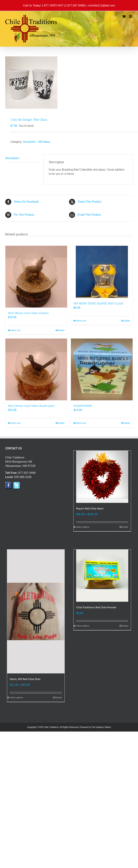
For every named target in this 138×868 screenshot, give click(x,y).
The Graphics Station (101, 727)
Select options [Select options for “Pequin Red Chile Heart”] (83, 527)
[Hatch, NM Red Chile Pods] (36, 611)
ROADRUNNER (83, 406)
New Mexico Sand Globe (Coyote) (28, 313)
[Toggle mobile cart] (124, 16)
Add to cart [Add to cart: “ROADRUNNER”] (81, 423)
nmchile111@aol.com (102, 5)
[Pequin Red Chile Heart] (102, 477)
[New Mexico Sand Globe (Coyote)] (36, 277)
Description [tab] (12, 158)
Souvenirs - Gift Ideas (36, 142)
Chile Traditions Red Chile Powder (96, 607)
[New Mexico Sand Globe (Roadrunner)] (36, 369)
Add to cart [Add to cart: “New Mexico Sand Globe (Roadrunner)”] (15, 423)
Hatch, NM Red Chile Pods (25, 679)
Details (61, 330)
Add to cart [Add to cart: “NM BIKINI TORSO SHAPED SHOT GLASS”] (81, 321)
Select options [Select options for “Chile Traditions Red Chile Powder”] (83, 626)
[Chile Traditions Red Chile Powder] (102, 576)
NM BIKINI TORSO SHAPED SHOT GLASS (98, 303)
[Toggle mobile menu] (131, 16)
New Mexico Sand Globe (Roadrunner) (32, 406)
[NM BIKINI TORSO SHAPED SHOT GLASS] (102, 272)
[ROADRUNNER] (102, 369)
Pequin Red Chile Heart (90, 508)
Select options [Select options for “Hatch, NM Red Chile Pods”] (16, 698)
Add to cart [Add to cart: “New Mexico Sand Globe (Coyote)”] (15, 330)
